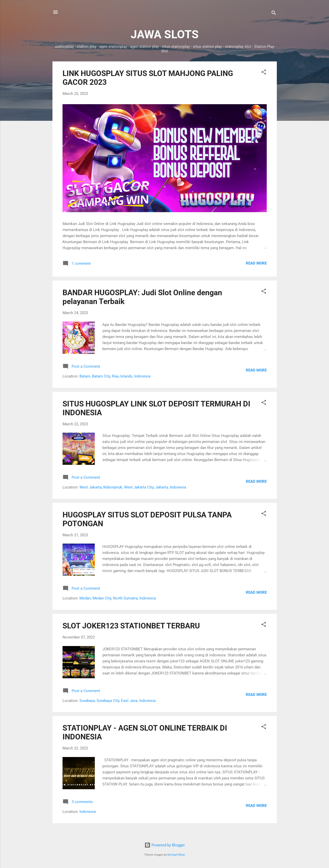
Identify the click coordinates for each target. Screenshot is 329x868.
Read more (256, 263)
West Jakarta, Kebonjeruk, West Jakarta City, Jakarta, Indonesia (133, 487)
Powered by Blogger (165, 845)
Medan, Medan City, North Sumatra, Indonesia (118, 598)
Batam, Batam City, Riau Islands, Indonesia (115, 376)
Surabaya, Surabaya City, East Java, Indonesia (117, 701)
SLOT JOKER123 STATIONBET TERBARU (131, 626)
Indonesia (88, 812)
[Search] (274, 14)
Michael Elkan (176, 855)
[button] (264, 73)
